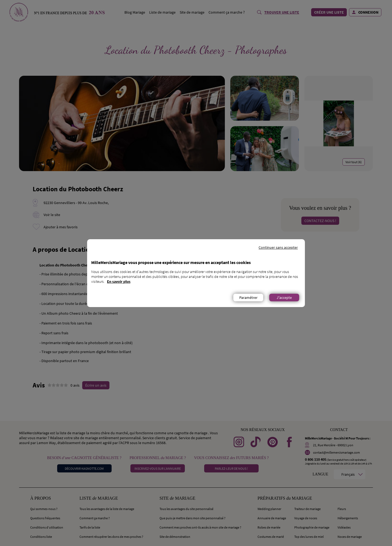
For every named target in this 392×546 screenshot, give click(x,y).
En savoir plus (119, 281)
